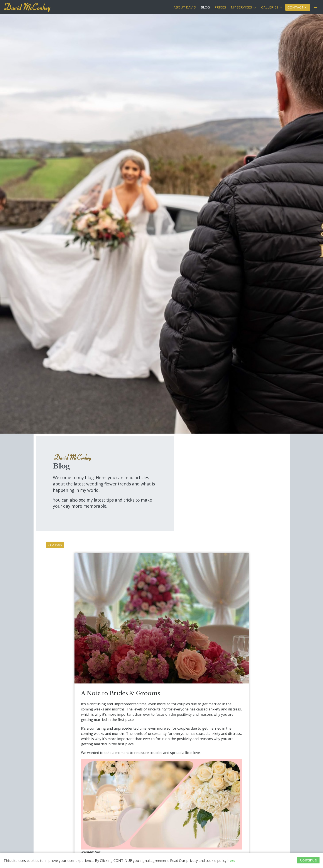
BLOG (205, 7)
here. (232, 861)
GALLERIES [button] (272, 7)
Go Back (55, 545)
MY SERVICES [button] (244, 7)
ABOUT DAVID (185, 7)
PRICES (220, 7)
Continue (308, 860)
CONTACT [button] (298, 7)
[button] (315, 8)
